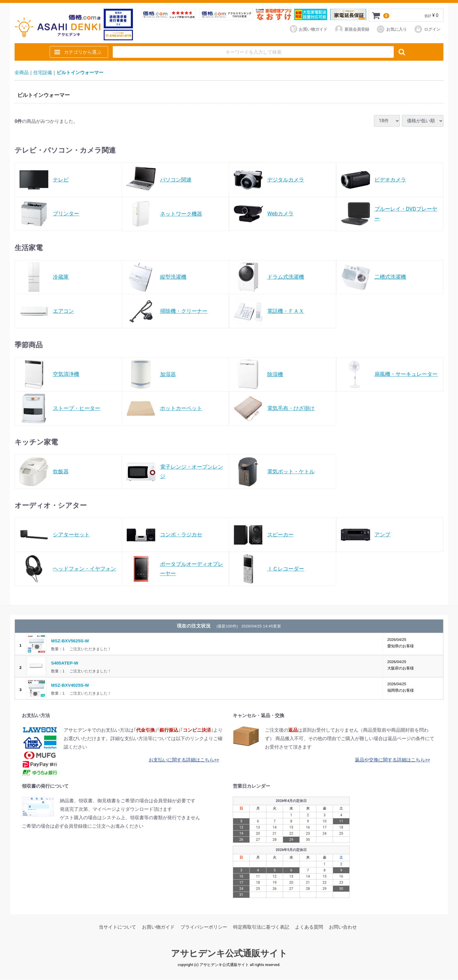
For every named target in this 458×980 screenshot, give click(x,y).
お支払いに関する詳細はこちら (181, 760)
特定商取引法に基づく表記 (261, 927)
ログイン (427, 29)
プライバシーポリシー (204, 927)
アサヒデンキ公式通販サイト (229, 954)
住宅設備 (43, 73)
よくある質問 (309, 927)
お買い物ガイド (309, 29)
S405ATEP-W (65, 663)
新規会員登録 (352, 29)
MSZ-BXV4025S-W (70, 685)
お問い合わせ (343, 927)
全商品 (22, 73)
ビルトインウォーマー (80, 73)
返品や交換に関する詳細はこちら (390, 760)
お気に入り (392, 29)
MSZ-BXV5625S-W (70, 641)
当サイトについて (117, 927)
